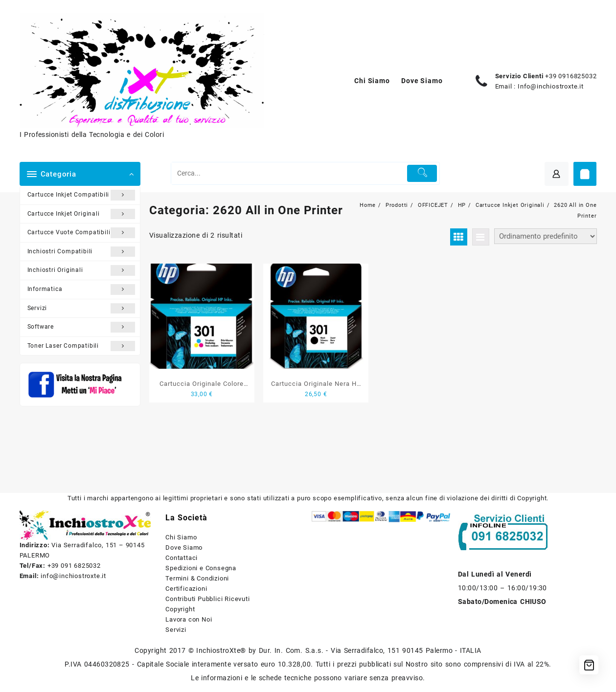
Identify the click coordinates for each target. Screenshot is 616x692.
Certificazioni (186, 589)
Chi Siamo (181, 537)
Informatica (81, 290)
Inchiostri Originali (81, 270)
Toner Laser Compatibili (81, 346)
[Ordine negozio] (546, 236)
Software (81, 327)
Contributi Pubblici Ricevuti (207, 599)
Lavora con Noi (189, 619)
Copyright (180, 609)
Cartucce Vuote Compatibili (81, 233)
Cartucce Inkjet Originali (81, 214)
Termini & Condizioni (197, 578)
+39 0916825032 (571, 76)
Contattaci (182, 558)
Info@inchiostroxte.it (551, 86)
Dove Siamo (184, 547)
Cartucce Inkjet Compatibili (81, 195)
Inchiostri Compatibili (81, 252)
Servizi (81, 309)
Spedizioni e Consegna (201, 568)
